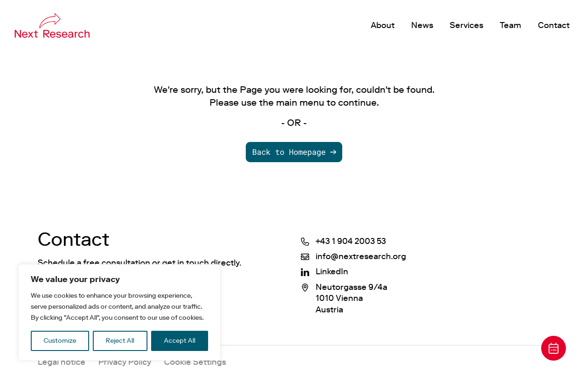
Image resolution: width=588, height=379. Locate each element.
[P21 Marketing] (52, 25)
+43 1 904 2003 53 (351, 241)
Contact (554, 25)
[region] (119, 312)
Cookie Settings (195, 362)
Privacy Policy (125, 362)
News (422, 25)
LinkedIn (332, 272)
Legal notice (62, 362)
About (383, 25)
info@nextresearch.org (361, 256)
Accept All (180, 341)
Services (466, 25)
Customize (60, 341)
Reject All (120, 341)
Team (511, 25)
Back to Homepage (289, 152)
